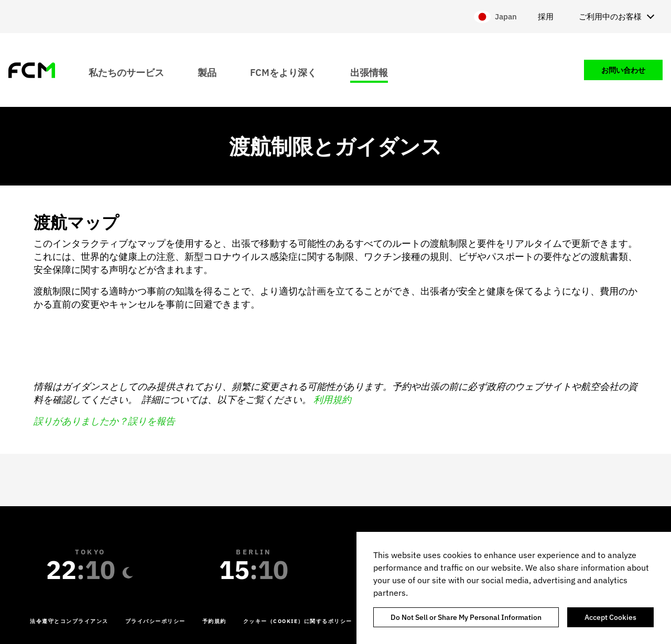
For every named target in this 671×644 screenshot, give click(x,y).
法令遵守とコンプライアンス (69, 621)
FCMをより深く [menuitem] (283, 72)
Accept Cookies (610, 617)
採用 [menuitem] (546, 17)
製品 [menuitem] (207, 72)
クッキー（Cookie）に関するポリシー (298, 621)
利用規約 (332, 400)
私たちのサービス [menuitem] (126, 72)
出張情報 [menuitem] (369, 72)
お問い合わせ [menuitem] (623, 70)
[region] (514, 588)
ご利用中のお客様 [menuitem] (610, 17)
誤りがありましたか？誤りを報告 (104, 421)
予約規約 (214, 621)
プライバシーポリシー (155, 621)
